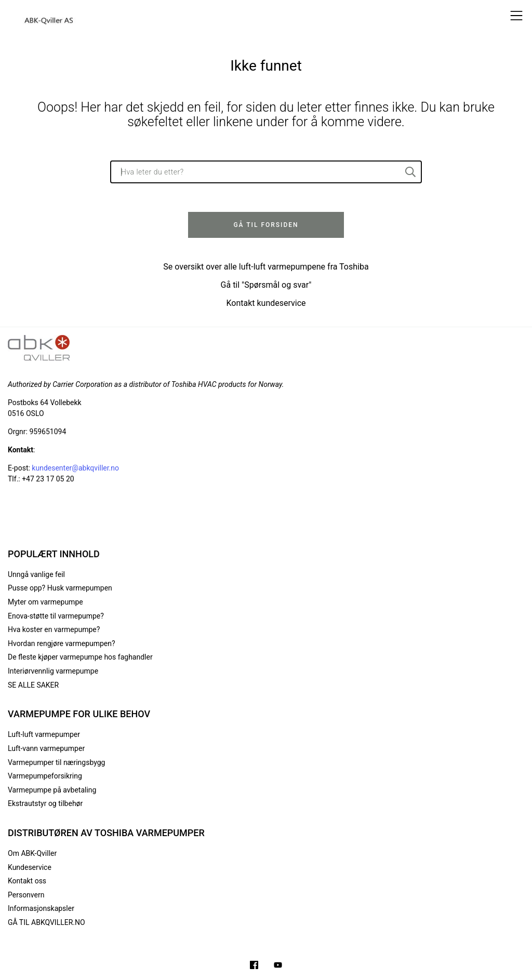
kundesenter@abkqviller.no (75, 468)
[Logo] (49, 16)
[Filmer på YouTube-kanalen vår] (278, 966)
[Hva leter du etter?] (266, 172)
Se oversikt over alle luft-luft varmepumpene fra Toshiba (266, 267)
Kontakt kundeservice (266, 303)
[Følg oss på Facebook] (254, 966)
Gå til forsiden (266, 225)
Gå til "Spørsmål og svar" (266, 285)
